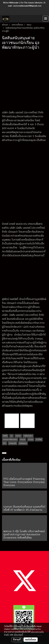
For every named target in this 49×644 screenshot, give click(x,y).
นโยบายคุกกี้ (18, 635)
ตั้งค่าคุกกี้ (17, 640)
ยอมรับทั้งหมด (31, 640)
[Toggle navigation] (46, 19)
